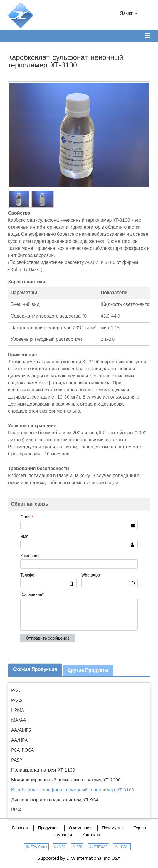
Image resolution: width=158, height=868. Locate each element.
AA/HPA (19, 740)
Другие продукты (88, 671)
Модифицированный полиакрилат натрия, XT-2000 (66, 780)
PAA (15, 690)
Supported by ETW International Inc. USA (79, 858)
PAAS (17, 700)
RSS (77, 847)
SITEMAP (98, 847)
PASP (17, 760)
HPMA (18, 710)
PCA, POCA (22, 750)
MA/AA (19, 720)
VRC (60, 847)
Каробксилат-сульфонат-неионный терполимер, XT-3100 (73, 790)
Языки (129, 13)
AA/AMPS (21, 730)
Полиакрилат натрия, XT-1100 (43, 770)
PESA (16, 810)
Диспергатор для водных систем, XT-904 (55, 800)
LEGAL (122, 847)
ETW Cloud (36, 847)
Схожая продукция (35, 670)
